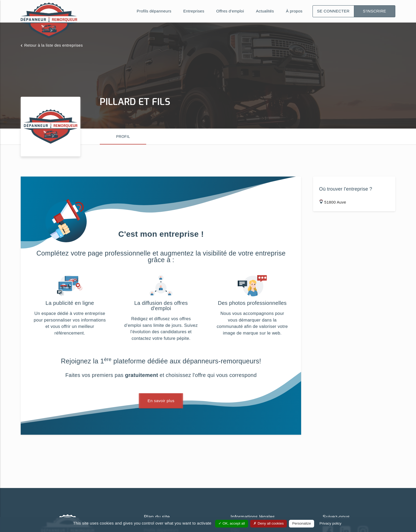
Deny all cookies (268, 523)
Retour (53, 45)
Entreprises (194, 11)
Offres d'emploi (230, 11)
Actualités (265, 11)
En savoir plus (161, 401)
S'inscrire (375, 11)
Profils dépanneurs (154, 11)
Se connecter (333, 11)
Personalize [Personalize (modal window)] (302, 523)
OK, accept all (232, 523)
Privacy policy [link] (330, 523)
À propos (294, 11)
